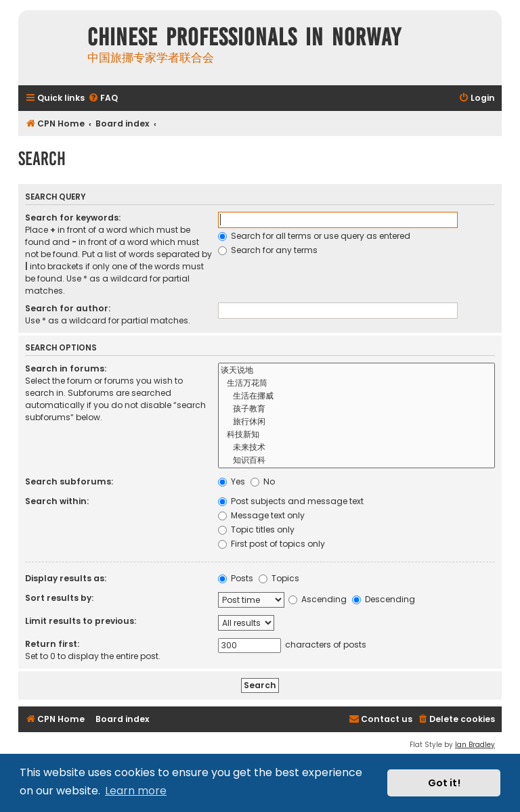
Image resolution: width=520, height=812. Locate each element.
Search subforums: (69, 481)
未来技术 (356, 448)
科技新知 (356, 435)
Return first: (52, 644)
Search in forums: (66, 368)
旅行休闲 (356, 422)
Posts (236, 578)
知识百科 (356, 460)
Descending (384, 599)
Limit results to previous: (81, 621)
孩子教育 (356, 409)
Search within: (57, 501)
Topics (279, 578)
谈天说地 (356, 370)
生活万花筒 (356, 383)
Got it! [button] (444, 783)
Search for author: (68, 308)
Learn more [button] (136, 791)
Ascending (318, 599)
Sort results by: (59, 598)
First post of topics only (272, 544)
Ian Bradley (475, 745)
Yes (232, 481)
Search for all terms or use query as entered (314, 236)
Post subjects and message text (291, 501)
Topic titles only (256, 529)
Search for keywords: (73, 218)
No (263, 481)
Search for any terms (268, 250)
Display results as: (66, 578)
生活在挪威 (356, 396)
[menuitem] (103, 98)
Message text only (261, 515)
